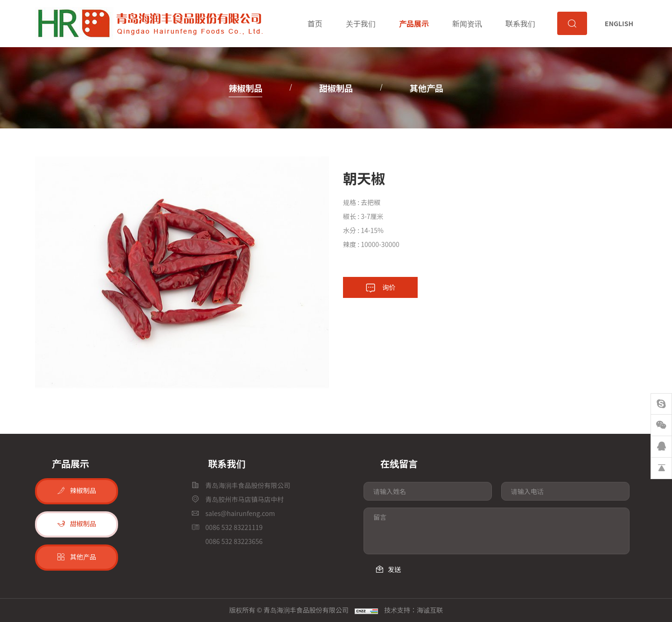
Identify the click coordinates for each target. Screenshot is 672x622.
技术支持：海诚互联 (413, 610)
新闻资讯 (467, 23)
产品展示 (413, 23)
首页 (314, 23)
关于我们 (360, 23)
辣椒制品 (245, 88)
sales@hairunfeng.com (240, 513)
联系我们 (520, 23)
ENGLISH (619, 23)
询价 (389, 287)
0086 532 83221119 (234, 527)
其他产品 (427, 88)
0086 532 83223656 (234, 541)
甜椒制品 (336, 88)
